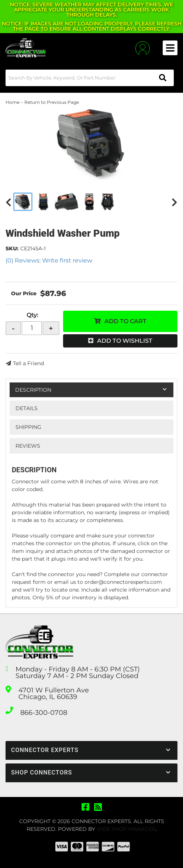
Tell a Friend (28, 363)
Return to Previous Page (52, 102)
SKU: (12, 248)
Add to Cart (125, 321)
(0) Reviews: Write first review (49, 260)
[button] (90, 78)
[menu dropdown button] (170, 48)
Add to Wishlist (125, 341)
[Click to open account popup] (143, 48)
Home (13, 102)
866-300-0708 (44, 713)
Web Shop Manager (126, 829)
